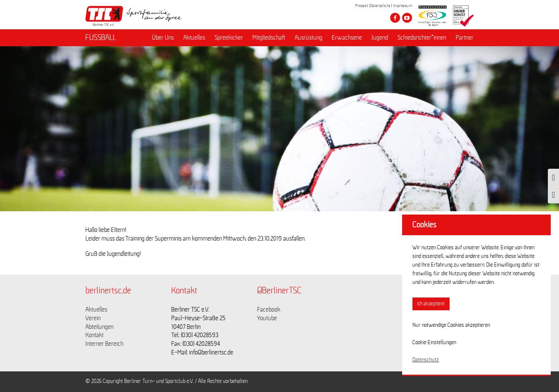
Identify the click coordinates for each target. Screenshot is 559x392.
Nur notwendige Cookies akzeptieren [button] (451, 325)
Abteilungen (99, 327)
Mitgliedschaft (269, 38)
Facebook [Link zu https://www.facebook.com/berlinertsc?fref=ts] (269, 309)
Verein (93, 318)
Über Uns (163, 38)
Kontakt (95, 335)
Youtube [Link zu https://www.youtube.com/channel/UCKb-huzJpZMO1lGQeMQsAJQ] (267, 318)
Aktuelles (194, 38)
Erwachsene (347, 38)
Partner (465, 38)
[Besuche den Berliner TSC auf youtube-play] (407, 18)
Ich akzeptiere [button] (431, 304)
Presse (361, 6)
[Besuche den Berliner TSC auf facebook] (395, 18)
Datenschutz (380, 6)
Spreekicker (229, 38)
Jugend (380, 38)
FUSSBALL (101, 38)
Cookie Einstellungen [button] (434, 342)
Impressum (403, 6)
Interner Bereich (104, 344)
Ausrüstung (309, 38)
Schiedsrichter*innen (422, 38)
